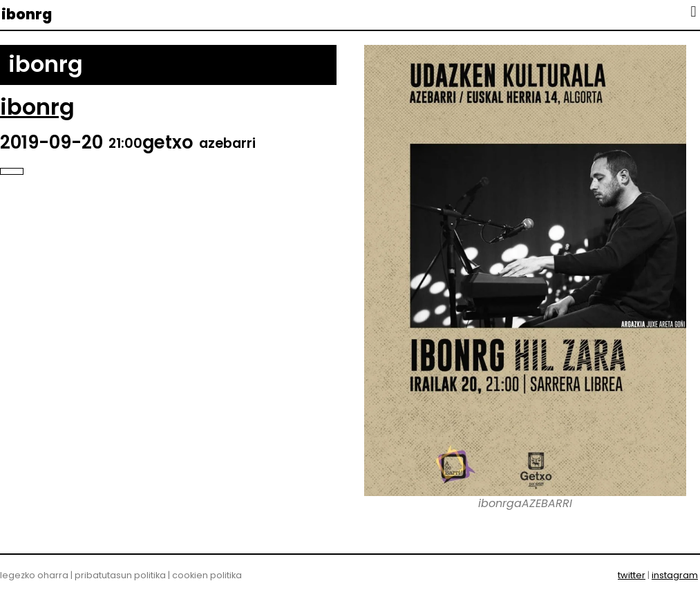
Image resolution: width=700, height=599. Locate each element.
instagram (675, 575)
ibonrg (27, 14)
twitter (632, 575)
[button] (693, 11)
